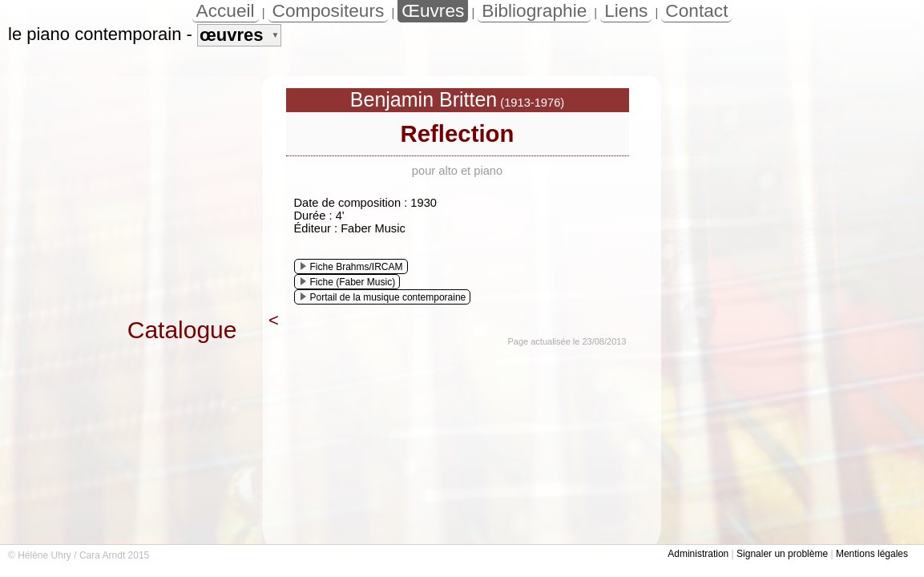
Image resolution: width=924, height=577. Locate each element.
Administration (698, 554)
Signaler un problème (782, 554)
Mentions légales (872, 554)
